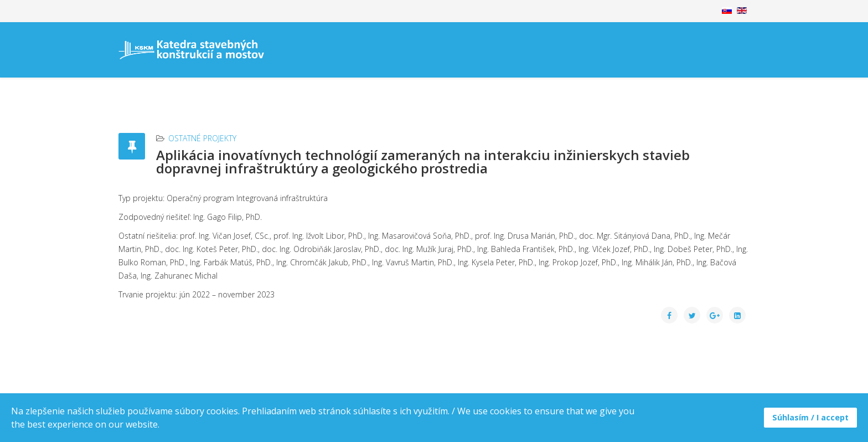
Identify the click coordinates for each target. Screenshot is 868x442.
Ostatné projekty (202, 138)
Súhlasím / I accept (810, 417)
